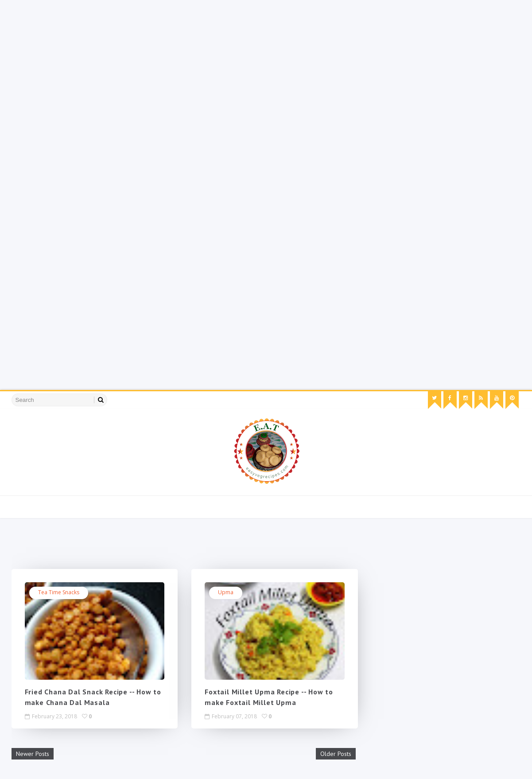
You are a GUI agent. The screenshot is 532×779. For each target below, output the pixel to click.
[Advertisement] (266, 62)
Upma (226, 592)
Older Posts (336, 754)
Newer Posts (33, 754)
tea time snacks (59, 592)
